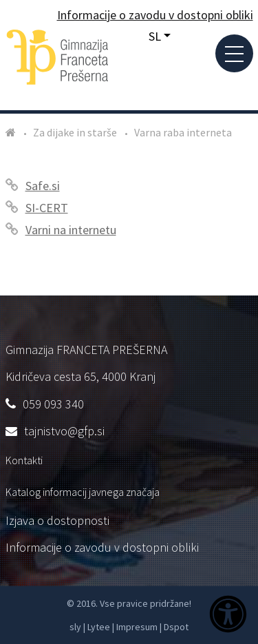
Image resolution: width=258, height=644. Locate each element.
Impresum (137, 627)
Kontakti (24, 460)
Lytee (99, 627)
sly (75, 627)
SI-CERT (47, 208)
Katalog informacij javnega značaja (83, 492)
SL (155, 36)
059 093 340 (53, 404)
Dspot (176, 627)
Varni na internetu (71, 230)
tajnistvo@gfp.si (64, 431)
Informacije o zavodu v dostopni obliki (102, 547)
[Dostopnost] (228, 616)
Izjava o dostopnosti (57, 520)
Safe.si (43, 186)
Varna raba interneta (183, 132)
